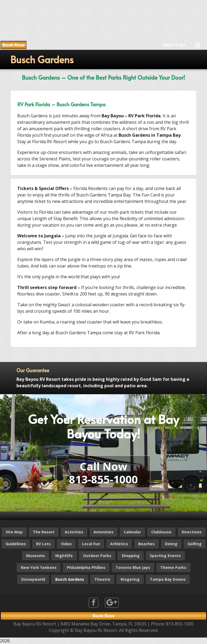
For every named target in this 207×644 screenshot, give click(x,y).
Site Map (14, 532)
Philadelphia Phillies (86, 567)
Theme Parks (173, 567)
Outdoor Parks (97, 556)
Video (66, 544)
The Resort (44, 532)
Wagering (130, 579)
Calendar (132, 532)
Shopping (131, 556)
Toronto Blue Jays (133, 567)
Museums (36, 556)
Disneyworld (33, 579)
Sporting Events (165, 556)
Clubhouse (161, 532)
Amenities (103, 532)
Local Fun (91, 544)
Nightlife (64, 556)
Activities (74, 532)
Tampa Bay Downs (168, 579)
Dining (171, 544)
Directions (192, 532)
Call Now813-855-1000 (103, 473)
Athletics (119, 544)
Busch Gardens (70, 579)
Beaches (146, 544)
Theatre (102, 579)
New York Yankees (39, 567)
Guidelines (16, 544)
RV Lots (43, 544)
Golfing (195, 544)
